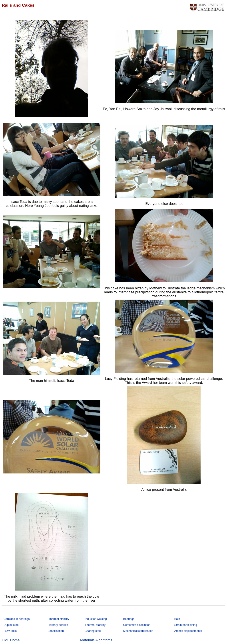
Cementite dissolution (137, 625)
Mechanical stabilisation (138, 631)
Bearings (129, 619)
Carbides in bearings (17, 619)
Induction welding (96, 619)
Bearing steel (93, 631)
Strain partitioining (186, 625)
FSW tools (10, 631)
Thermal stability (59, 619)
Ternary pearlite (58, 625)
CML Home (11, 640)
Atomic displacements (188, 631)
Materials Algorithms (96, 640)
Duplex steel (11, 625)
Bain (177, 619)
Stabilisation (56, 631)
